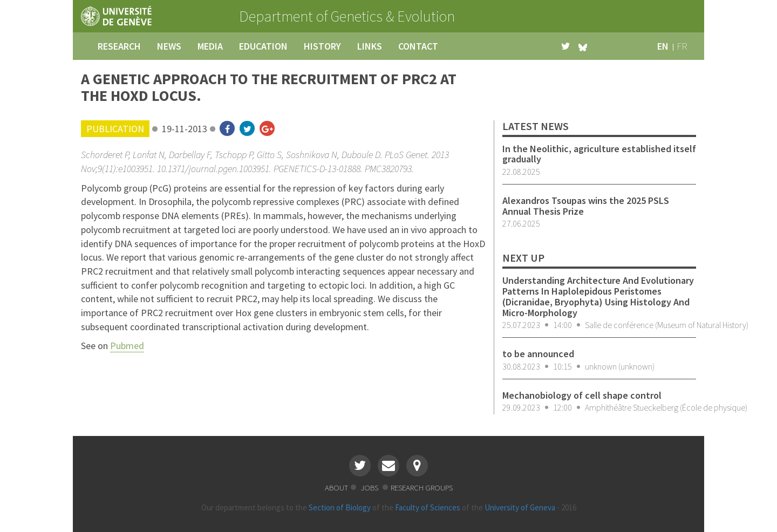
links (370, 46)
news (169, 46)
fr (682, 46)
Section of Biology (340, 507)
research (119, 46)
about (336, 487)
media (210, 46)
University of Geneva (520, 507)
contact (418, 46)
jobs (370, 487)
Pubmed (127, 346)
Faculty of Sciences (428, 507)
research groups (422, 487)
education (263, 46)
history (322, 46)
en (663, 46)
